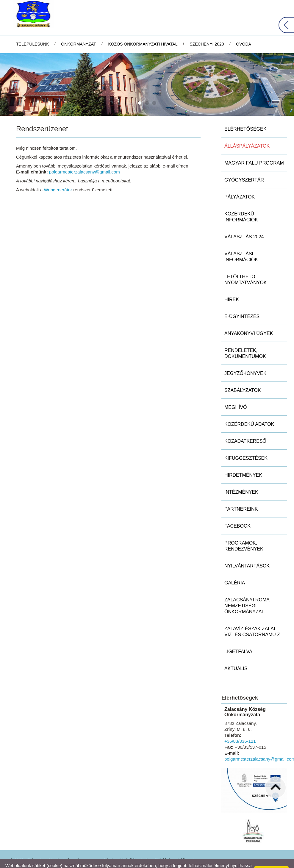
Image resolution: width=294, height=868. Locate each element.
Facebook (237, 512)
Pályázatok (240, 183)
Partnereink (241, 495)
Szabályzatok (243, 376)
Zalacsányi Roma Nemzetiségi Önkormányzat (247, 592)
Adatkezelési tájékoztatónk (37, 862)
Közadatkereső (245, 427)
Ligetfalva (238, 638)
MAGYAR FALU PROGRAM (254, 149)
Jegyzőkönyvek (245, 359)
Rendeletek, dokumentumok (245, 339)
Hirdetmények (243, 461)
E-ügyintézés (242, 302)
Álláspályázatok (247, 132)
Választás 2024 (244, 223)
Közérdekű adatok (249, 410)
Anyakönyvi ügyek (249, 319)
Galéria (235, 569)
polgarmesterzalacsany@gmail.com (85, 158)
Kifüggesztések (246, 444)
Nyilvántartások (247, 552)
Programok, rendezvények (244, 532)
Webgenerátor (58, 176)
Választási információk (241, 243)
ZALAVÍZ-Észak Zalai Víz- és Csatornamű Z (252, 618)
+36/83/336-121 (240, 727)
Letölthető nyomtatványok (246, 266)
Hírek (232, 286)
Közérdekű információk (241, 203)
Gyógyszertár (244, 166)
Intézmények (241, 478)
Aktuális (236, 654)
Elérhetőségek (245, 115)
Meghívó (236, 393)
